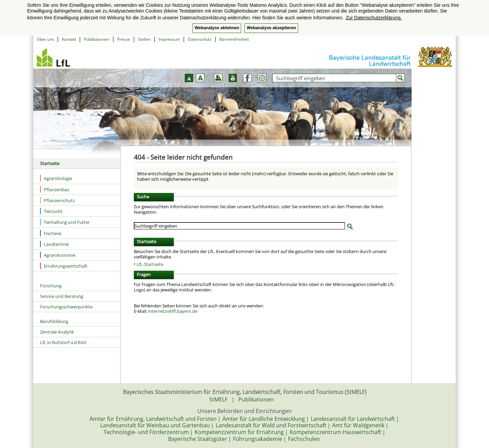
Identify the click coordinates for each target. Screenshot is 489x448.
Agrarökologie (56, 178)
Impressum (169, 39)
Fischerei (51, 233)
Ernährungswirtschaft (64, 266)
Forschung (51, 286)
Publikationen (97, 39)
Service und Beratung (62, 296)
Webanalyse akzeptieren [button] (271, 28)
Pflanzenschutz (57, 200)
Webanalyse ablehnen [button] (217, 28)
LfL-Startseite (150, 264)
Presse (124, 39)
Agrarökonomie (58, 255)
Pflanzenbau (55, 189)
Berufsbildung (54, 321)
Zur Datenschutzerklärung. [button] (374, 18)
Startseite (50, 163)
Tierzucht (51, 211)
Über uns (45, 39)
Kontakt (69, 39)
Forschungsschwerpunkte (66, 307)
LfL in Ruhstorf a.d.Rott (63, 342)
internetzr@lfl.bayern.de (173, 311)
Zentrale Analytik (57, 332)
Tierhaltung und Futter (65, 222)
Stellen (144, 39)
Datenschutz (200, 39)
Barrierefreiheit (234, 39)
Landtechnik (55, 244)
